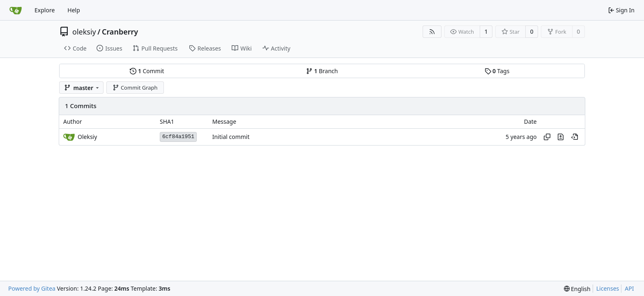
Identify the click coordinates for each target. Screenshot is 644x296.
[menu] (577, 289)
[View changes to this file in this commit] (561, 137)
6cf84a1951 (178, 137)
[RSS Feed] (432, 32)
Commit (147, 71)
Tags (497, 71)
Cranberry (120, 32)
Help (74, 10)
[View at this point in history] (575, 137)
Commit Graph (135, 88)
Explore (45, 10)
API (629, 288)
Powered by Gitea (32, 288)
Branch (322, 71)
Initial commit (231, 137)
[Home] (16, 10)
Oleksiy (87, 137)
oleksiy (84, 32)
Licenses (608, 288)
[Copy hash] (547, 137)
